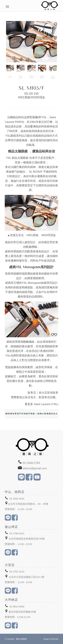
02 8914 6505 (17, 606)
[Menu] (57, 7)
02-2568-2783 (31, 463)
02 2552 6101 (17, 499)
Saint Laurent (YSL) (46, 404)
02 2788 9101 (17, 533)
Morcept (55, 639)
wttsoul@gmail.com (35, 468)
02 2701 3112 (17, 572)
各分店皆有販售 (49, 393)
